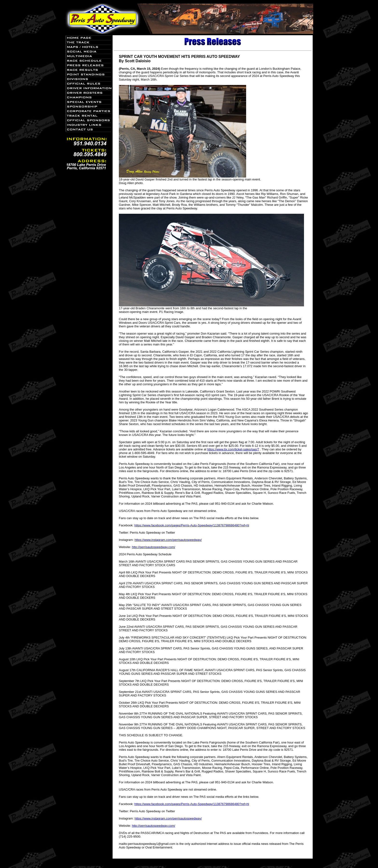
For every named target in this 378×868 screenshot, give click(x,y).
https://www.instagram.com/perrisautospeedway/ (168, 540)
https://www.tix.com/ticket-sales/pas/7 (233, 449)
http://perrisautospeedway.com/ (154, 547)
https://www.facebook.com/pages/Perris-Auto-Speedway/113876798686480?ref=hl (192, 525)
